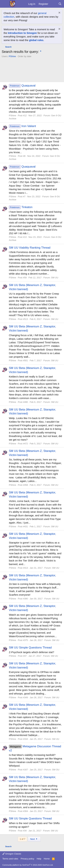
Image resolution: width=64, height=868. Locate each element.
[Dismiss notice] (59, 13)
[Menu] (5, 4)
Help (39, 859)
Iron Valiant (22, 126)
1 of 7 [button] (22, 839)
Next (34, 839)
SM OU (56, 770)
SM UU (55, 278)
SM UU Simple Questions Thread (30, 648)
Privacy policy (27, 859)
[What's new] (53, 4)
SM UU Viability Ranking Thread (30, 248)
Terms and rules (10, 859)
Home (47, 859)
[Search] (60, 4)
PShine (12, 56)
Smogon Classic (12, 854)
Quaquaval (22, 86)
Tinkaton (21, 207)
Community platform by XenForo (28, 865)
